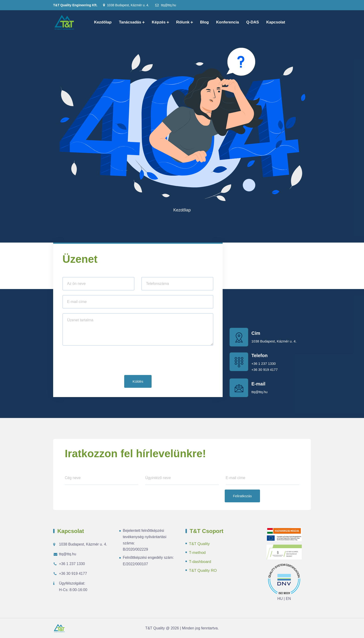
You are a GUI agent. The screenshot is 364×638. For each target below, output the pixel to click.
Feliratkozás (242, 496)
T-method (197, 553)
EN (288, 599)
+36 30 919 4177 (265, 370)
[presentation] (98, 361)
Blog (205, 22)
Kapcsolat (276, 22)
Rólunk (183, 22)
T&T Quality (199, 544)
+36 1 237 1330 (264, 363)
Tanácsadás (130, 22)
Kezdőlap (103, 22)
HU (280, 599)
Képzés (159, 22)
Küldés (138, 381)
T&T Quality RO (203, 571)
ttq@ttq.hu (166, 5)
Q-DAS (253, 22)
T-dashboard (200, 562)
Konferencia (227, 22)
